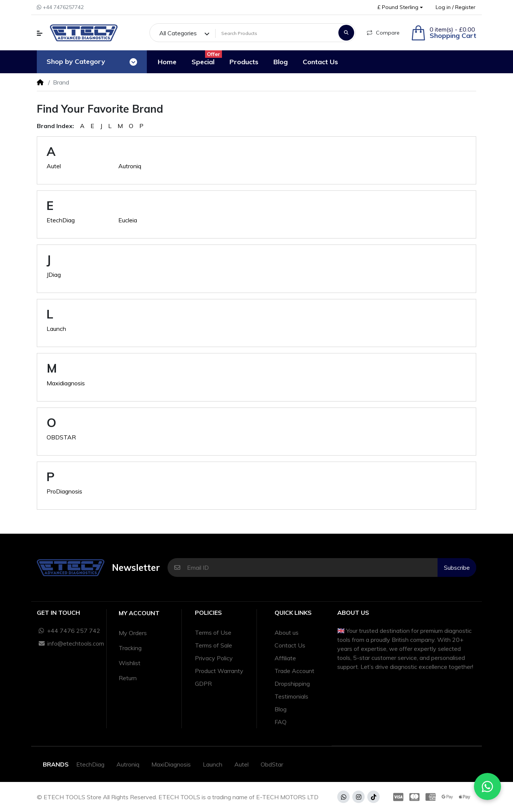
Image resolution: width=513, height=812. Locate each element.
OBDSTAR (61, 437)
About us (287, 632)
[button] (400, 7)
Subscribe (457, 567)
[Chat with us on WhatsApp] (487, 786)
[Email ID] (312, 567)
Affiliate (285, 658)
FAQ (281, 722)
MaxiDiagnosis (171, 764)
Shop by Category (76, 61)
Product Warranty (219, 671)
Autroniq (130, 166)
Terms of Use (213, 632)
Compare (383, 33)
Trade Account (294, 671)
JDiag (54, 275)
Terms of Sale (213, 645)
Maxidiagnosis (66, 383)
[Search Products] (276, 33)
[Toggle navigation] (133, 62)
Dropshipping (292, 684)
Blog (281, 709)
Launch (56, 329)
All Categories (178, 33)
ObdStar (272, 764)
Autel (54, 166)
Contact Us (290, 645)
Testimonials (291, 696)
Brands (56, 764)
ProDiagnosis (64, 491)
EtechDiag (61, 220)
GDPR (203, 684)
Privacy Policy (214, 658)
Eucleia (128, 220)
